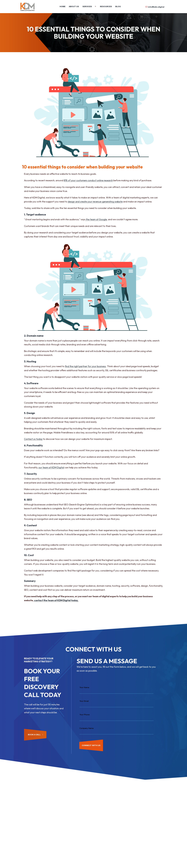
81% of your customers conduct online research (88, 180)
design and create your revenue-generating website (95, 202)
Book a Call (36, 735)
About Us (74, 7)
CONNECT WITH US (91, 745)
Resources (106, 7)
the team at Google (96, 219)
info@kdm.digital (156, 7)
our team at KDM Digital (51, 467)
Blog (118, 7)
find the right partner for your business (85, 366)
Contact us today (33, 439)
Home (63, 7)
